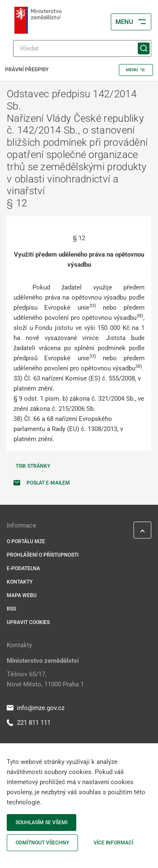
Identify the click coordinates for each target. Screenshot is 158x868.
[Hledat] (82, 48)
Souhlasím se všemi (42, 822)
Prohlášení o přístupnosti (43, 555)
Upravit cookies (28, 622)
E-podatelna (23, 568)
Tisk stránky (33, 466)
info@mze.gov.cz (36, 708)
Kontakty (20, 582)
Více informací (113, 843)
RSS (11, 609)
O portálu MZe (26, 541)
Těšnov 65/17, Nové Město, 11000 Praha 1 (45, 679)
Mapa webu (22, 595)
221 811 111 (29, 723)
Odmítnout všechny (42, 843)
